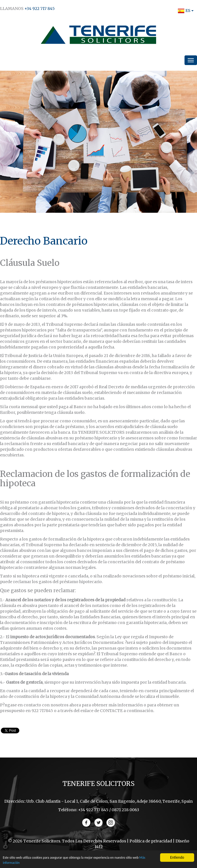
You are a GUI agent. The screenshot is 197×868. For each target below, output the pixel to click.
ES (184, 11)
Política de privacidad (151, 841)
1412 (99, 847)
